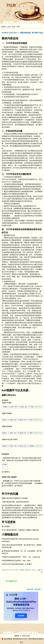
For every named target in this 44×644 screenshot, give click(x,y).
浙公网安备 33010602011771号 (14, 639)
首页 (9, 27)
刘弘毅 (11, 5)
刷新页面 (30, 589)
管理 (18, 27)
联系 (14, 27)
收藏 (39, 570)
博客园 (4, 27)
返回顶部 (38, 589)
